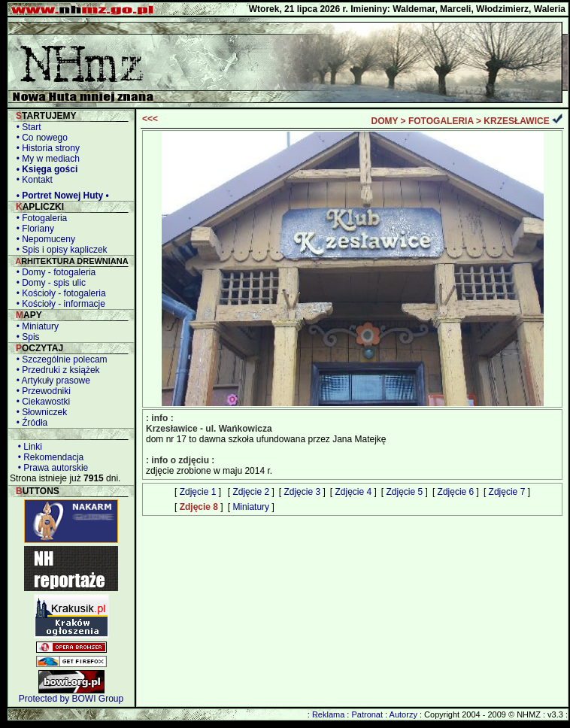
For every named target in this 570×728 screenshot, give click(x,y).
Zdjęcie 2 (251, 492)
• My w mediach (45, 159)
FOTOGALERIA (441, 121)
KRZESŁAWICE (516, 121)
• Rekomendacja (48, 457)
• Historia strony (45, 148)
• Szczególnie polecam (59, 359)
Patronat (367, 714)
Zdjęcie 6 (456, 492)
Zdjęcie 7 (507, 492)
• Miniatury (35, 326)
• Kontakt (32, 180)
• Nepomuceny (43, 239)
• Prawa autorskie (50, 468)
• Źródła (29, 423)
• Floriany (33, 229)
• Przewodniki (41, 391)
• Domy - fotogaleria (53, 272)
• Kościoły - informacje (58, 304)
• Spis (26, 337)
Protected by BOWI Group (71, 699)
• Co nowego (39, 138)
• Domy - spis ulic (49, 283)
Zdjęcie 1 (198, 492)
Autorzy (403, 714)
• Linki (27, 447)
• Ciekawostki (41, 402)
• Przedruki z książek (56, 370)
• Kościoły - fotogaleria (59, 293)
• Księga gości (44, 169)
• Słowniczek (39, 412)
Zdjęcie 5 (405, 492)
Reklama (328, 714)
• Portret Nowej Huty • (60, 196)
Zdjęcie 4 (353, 492)
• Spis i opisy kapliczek (59, 250)
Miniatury (251, 507)
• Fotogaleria (39, 218)
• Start (26, 127)
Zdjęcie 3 (302, 492)
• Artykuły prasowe (51, 381)
